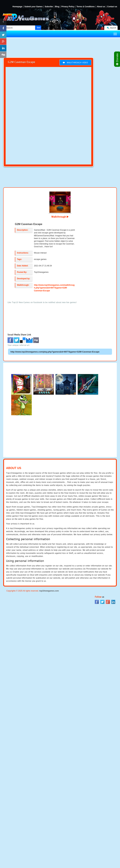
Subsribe (49, 7)
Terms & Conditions (86, 7)
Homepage (17, 7)
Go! (39, 28)
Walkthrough (60, 217)
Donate (117, 59)
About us (101, 7)
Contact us (112, 7)
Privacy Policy (68, 7)
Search (113, 28)
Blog (57, 7)
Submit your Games (33, 7)
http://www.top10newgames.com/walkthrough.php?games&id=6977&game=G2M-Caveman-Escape (54, 288)
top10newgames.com (49, 591)
